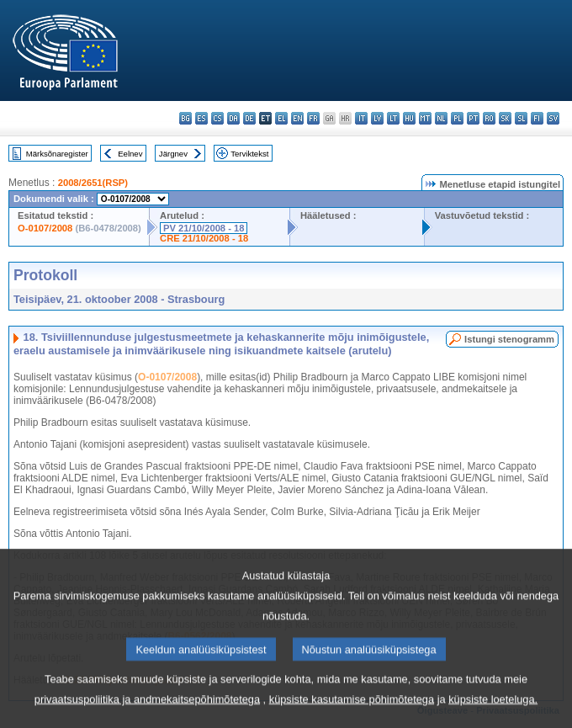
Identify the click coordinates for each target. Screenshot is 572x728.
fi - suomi (537, 118)
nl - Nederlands (441, 118)
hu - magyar (409, 118)
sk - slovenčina (505, 118)
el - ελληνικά (281, 118)
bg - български (185, 118)
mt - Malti (425, 118)
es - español (201, 118)
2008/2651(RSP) (93, 183)
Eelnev (130, 154)
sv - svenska (553, 118)
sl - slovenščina (521, 118)
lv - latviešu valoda (377, 118)
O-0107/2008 (45, 228)
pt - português (473, 118)
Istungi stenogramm (509, 339)
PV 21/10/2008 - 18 (204, 228)
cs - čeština (217, 118)
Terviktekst (249, 154)
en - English (297, 118)
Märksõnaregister (57, 154)
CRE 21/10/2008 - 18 (204, 238)
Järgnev (173, 154)
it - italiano (361, 118)
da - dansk (233, 118)
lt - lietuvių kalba (393, 118)
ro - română (489, 118)
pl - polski (457, 118)
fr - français (313, 118)
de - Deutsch (249, 118)
